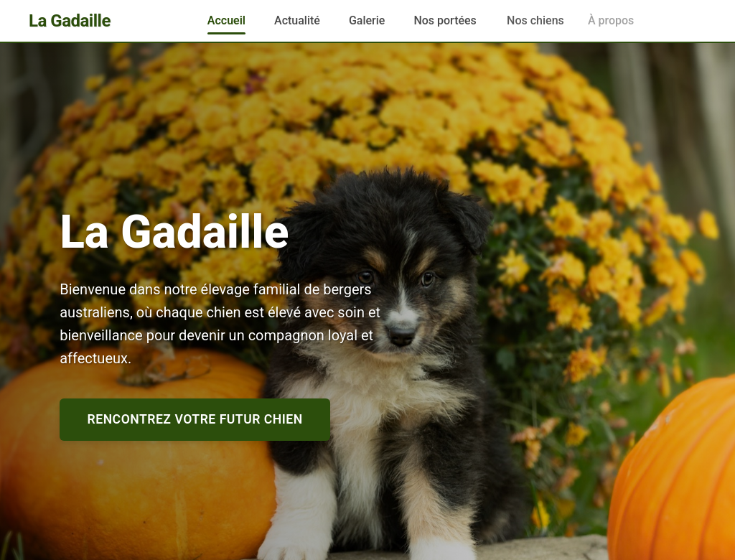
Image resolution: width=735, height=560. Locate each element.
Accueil (226, 20)
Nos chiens (534, 20)
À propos (601, 20)
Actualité (297, 20)
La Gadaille (70, 21)
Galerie (367, 20)
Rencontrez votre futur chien (195, 419)
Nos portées (446, 20)
